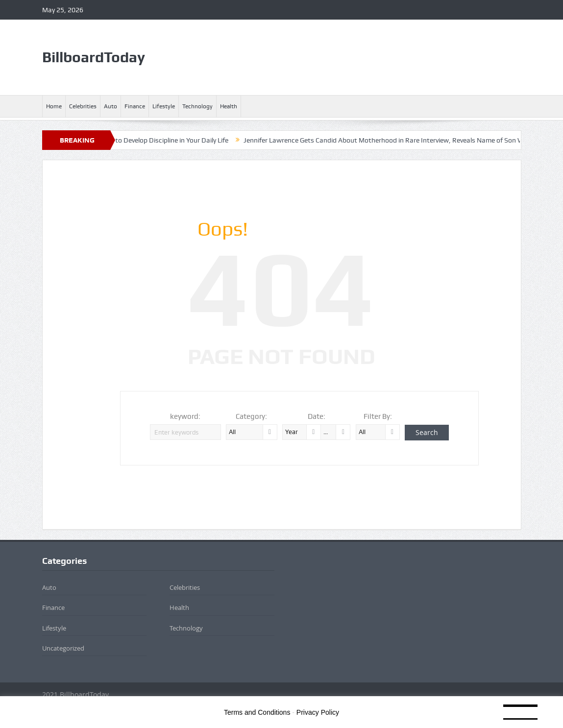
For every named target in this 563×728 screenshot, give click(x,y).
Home (54, 106)
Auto (110, 106)
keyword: (185, 416)
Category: (251, 416)
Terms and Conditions (257, 712)
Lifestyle (164, 106)
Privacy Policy (318, 712)
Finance (135, 106)
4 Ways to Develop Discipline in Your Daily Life (163, 140)
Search (427, 432)
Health (229, 106)
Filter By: (378, 416)
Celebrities (83, 106)
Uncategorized (63, 648)
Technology (197, 106)
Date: (317, 416)
